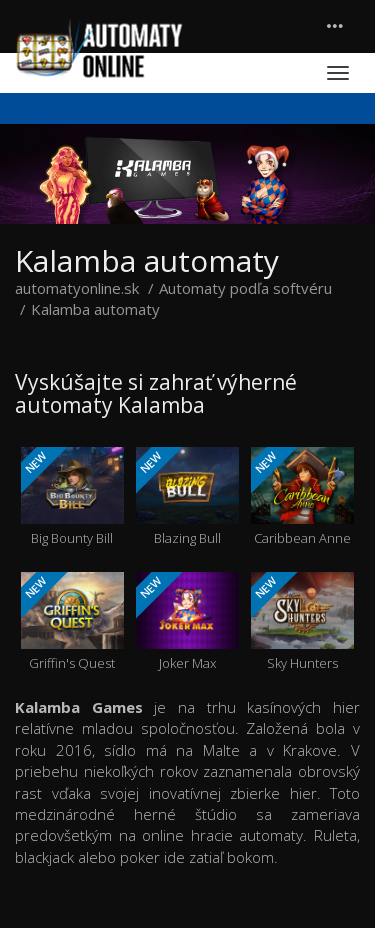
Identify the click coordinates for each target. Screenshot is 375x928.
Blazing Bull (187, 497)
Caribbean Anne (302, 497)
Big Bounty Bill (72, 497)
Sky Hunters (302, 622)
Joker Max (187, 622)
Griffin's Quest (72, 622)
